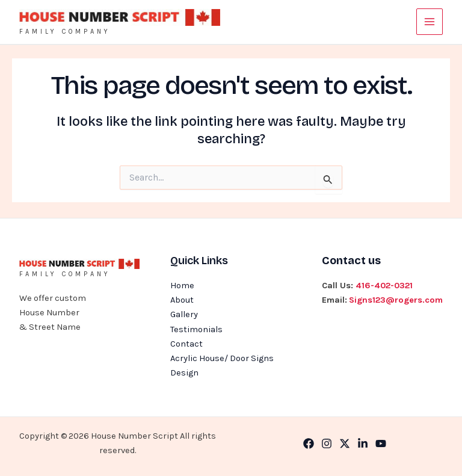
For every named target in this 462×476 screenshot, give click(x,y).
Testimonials (196, 329)
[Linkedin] (363, 444)
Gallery (184, 314)
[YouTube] (381, 444)
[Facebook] (309, 444)
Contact (186, 344)
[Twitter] (345, 444)
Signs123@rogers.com (396, 300)
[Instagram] (327, 444)
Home (182, 286)
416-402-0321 (384, 286)
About (182, 300)
